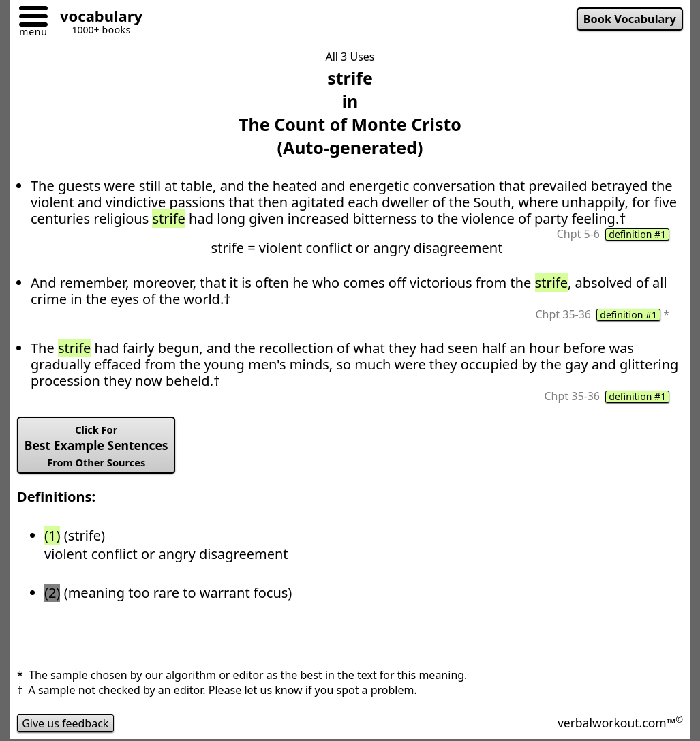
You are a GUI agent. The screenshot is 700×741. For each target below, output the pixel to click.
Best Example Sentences (96, 446)
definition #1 (637, 235)
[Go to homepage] (96, 18)
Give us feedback (65, 723)
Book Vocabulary (630, 19)
